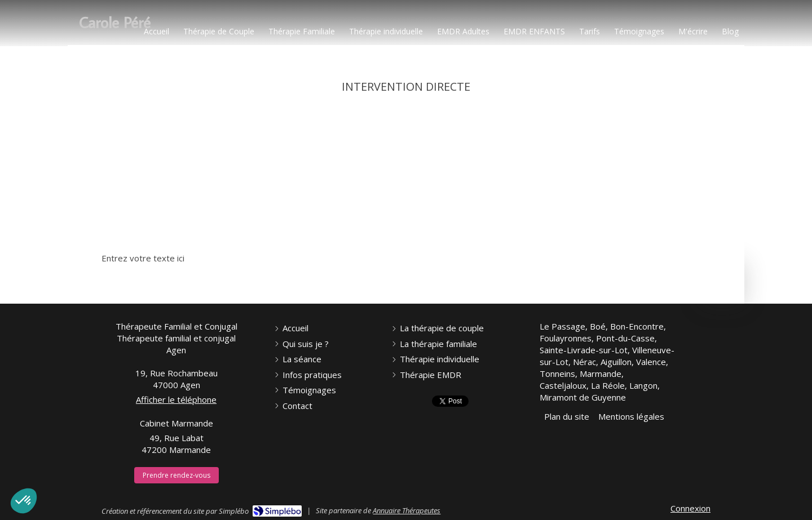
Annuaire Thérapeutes (407, 510)
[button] (24, 501)
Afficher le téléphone (176, 399)
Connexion (690, 508)
